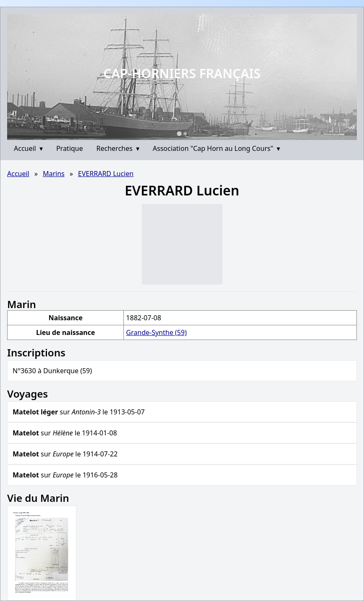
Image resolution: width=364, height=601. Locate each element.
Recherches (118, 148)
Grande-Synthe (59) (156, 332)
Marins (54, 174)
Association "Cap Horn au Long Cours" (216, 148)
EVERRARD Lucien (106, 174)
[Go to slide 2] (185, 134)
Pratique (70, 148)
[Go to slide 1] (179, 133)
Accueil (28, 148)
